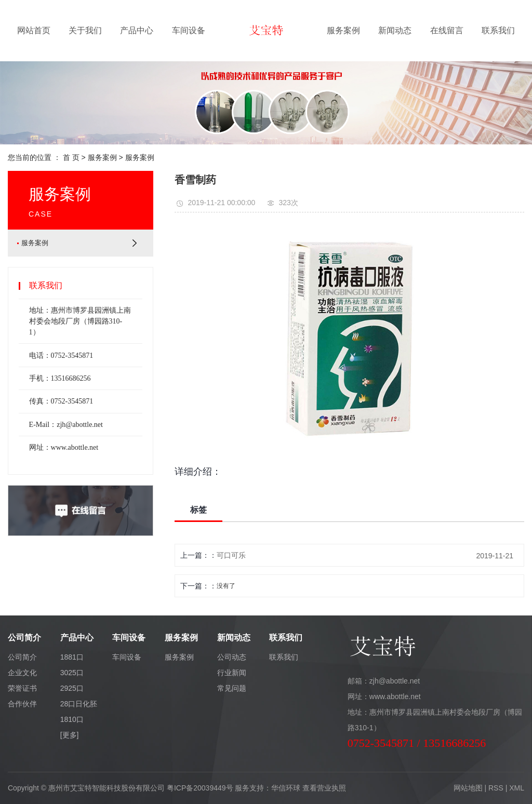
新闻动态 (395, 30)
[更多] (70, 735)
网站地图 (468, 788)
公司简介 (22, 657)
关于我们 (85, 30)
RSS (496, 788)
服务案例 (343, 30)
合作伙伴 (22, 704)
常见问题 (232, 688)
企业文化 (22, 673)
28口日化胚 (79, 704)
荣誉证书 (22, 688)
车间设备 (189, 30)
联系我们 (498, 30)
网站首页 (34, 30)
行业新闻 (232, 673)
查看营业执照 (324, 788)
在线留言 (447, 30)
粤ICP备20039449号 (200, 788)
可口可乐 (231, 555)
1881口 (72, 657)
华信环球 (286, 788)
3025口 (72, 673)
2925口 (72, 688)
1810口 (72, 719)
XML (517, 788)
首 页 (71, 157)
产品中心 (137, 30)
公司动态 (232, 657)
